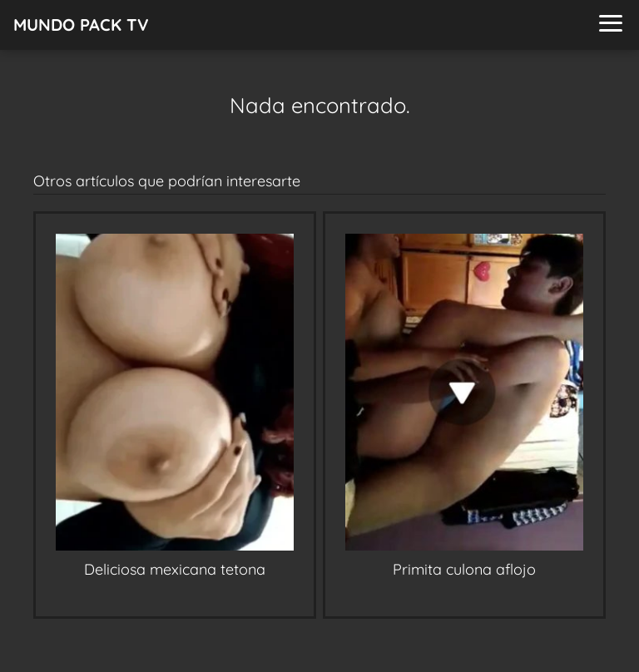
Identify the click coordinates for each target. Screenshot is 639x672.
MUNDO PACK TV (81, 25)
